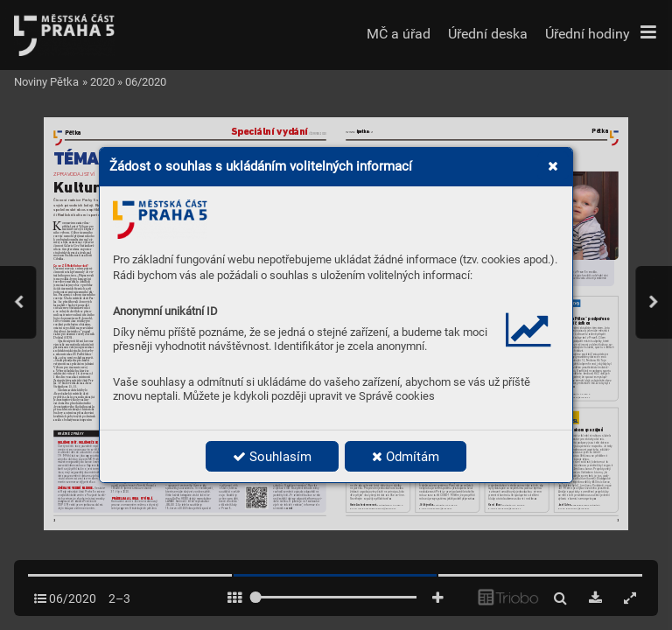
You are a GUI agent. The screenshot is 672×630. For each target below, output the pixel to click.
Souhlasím (272, 457)
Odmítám (406, 457)
